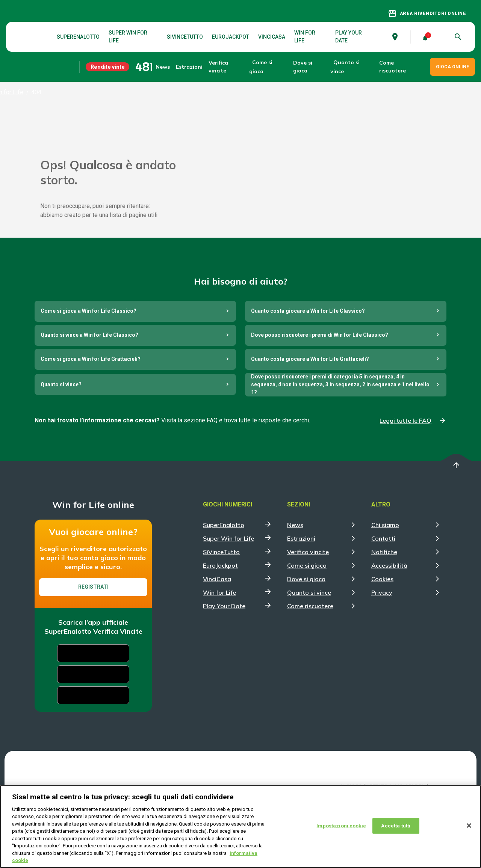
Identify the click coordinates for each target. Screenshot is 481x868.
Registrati (93, 635)
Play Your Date (349, 37)
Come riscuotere (393, 67)
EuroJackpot (231, 37)
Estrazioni (301, 586)
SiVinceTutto (185, 37)
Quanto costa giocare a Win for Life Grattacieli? (310, 407)
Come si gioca (307, 613)
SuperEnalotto (78, 37)
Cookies (382, 627)
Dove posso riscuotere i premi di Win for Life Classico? (320, 383)
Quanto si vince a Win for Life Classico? (89, 383)
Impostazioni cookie (341, 826)
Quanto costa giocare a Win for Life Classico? (308, 359)
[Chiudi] (469, 826)
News (163, 67)
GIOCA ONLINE (452, 67)
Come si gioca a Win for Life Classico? (88, 359)
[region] (240, 827)
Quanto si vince (309, 640)
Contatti (383, 586)
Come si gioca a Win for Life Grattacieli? (91, 407)
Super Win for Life (128, 37)
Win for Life (305, 37)
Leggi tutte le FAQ (405, 469)
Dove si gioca (303, 67)
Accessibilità (389, 613)
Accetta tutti (396, 826)
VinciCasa (272, 37)
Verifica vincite (218, 67)
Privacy (382, 640)
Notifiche (384, 600)
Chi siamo (385, 573)
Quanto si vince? (61, 432)
